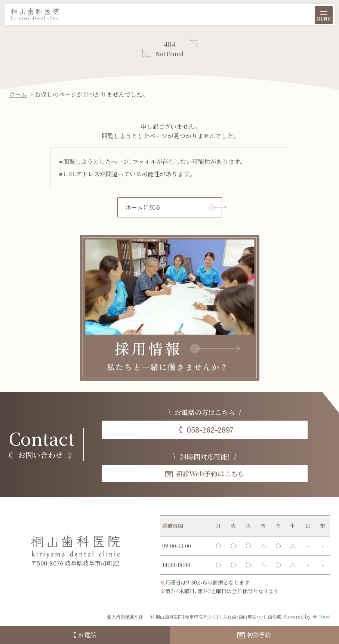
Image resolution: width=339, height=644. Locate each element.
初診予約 (254, 635)
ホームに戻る (143, 207)
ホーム (18, 94)
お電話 (85, 635)
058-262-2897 (210, 430)
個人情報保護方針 (125, 617)
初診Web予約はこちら (210, 473)
